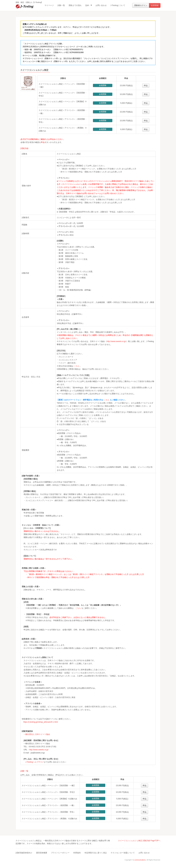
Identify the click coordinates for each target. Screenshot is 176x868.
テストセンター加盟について (123, 853)
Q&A (89, 5)
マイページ (49, 5)
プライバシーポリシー (60, 853)
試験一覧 (61, 5)
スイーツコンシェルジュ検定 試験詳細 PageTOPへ (139, 841)
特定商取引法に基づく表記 (96, 853)
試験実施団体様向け (24, 853)
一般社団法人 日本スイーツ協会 (37, 734)
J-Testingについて (118, 5)
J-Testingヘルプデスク (35, 762)
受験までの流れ (75, 5)
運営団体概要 (42, 853)
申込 (146, 86)
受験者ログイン (141, 5)
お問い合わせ (101, 5)
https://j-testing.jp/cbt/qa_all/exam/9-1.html (41, 722)
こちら (77, 366)
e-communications (139, 860)
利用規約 (77, 853)
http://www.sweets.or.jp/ (116, 341)
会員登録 (155, 5)
